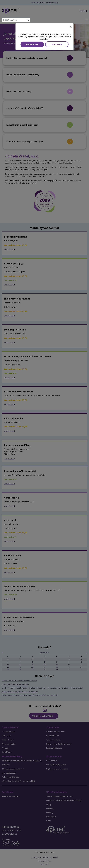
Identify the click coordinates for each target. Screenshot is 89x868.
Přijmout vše (32, 44)
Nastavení (57, 44)
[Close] (71, 27)
